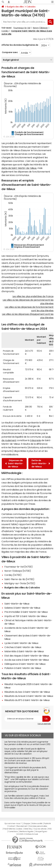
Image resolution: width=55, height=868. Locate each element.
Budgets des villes (15, 7)
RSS (50, 829)
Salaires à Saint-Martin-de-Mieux (22, 608)
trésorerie (35, 440)
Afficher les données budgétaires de (20, 45)
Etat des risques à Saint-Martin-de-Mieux (27, 656)
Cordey (5, 31)
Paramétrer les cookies (13, 829)
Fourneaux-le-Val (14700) (18, 567)
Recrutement (22, 826)
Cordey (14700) (13, 575)
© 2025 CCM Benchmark (27, 834)
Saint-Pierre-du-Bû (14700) (19, 579)
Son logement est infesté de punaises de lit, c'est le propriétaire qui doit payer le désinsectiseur (25, 770)
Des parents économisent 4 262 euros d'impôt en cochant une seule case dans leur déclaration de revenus (27, 761)
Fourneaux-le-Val (22, 28)
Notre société (37, 824)
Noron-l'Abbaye (40, 28)
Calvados (31, 7)
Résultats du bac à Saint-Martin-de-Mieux (27, 692)
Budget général (11, 60)
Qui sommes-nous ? (13, 824)
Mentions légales (26, 831)
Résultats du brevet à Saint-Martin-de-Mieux (29, 696)
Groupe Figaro (41, 831)
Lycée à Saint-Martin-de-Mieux (21, 643)
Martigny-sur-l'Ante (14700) (20, 583)
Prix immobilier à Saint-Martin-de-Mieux (26, 612)
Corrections (13, 831)
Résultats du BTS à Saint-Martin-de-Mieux (27, 700)
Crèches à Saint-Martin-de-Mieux (23, 647)
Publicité (47, 824)
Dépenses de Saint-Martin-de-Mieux (14, 463)
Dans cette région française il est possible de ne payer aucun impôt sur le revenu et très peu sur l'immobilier (27, 805)
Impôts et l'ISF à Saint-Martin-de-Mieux (26, 616)
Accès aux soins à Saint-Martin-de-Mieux (27, 660)
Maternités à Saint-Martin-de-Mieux (24, 651)
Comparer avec (10, 52)
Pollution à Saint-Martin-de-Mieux (23, 668)
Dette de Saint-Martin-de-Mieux (41, 463)
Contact (12, 826)
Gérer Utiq (28, 829)
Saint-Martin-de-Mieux (17, 604)
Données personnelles (38, 826)
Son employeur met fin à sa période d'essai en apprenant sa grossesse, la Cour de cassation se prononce (27, 789)
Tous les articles (40, 829)
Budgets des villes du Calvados (22, 587)
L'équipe (27, 824)
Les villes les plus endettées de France (33, 296)
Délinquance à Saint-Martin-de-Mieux (25, 664)
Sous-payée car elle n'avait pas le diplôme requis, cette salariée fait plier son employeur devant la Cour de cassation (26, 751)
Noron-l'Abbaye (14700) (18, 571)
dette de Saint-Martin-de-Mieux (19, 168)
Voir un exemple (44, 724)
